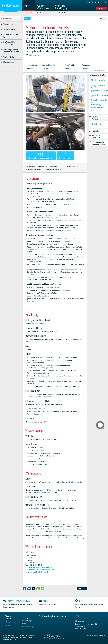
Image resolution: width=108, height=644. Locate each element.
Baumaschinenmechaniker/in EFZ (99, 101)
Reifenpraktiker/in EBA (98, 105)
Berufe (33, 13)
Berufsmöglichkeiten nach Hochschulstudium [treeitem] (11, 51)
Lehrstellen (9, 619)
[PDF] (101, 19)
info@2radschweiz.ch (40, 572)
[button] (25, 589)
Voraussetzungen (56, 166)
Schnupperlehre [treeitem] (8, 62)
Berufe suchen (42, 13)
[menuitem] (29, 5)
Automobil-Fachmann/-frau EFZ (98, 86)
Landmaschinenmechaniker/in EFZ (99, 91)
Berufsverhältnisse (33, 169)
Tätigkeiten (30, 166)
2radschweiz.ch (75, 482)
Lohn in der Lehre (96, 124)
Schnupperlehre (11, 622)
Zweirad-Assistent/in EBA (97, 109)
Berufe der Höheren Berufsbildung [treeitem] (10, 43)
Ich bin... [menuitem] (101, 8)
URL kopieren (82, 589)
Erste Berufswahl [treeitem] (9, 30)
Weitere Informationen (53, 169)
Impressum (102, 636)
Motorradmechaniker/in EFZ (57, 13)
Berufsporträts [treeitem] (8, 57)
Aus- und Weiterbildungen (27, 620)
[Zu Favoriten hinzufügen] (105, 19)
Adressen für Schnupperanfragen (41, 156)
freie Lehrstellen (66, 156)
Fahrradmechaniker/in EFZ (43, 492)
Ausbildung (42, 166)
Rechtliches (95, 636)
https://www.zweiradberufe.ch (41, 570)
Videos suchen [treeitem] (8, 24)
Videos (24, 624)
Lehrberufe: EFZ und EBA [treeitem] (10, 36)
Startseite (27, 13)
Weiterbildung (72, 166)
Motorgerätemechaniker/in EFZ (99, 96)
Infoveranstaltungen (28, 627)
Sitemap (88, 636)
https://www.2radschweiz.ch (41, 567)
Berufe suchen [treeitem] (8, 19)
